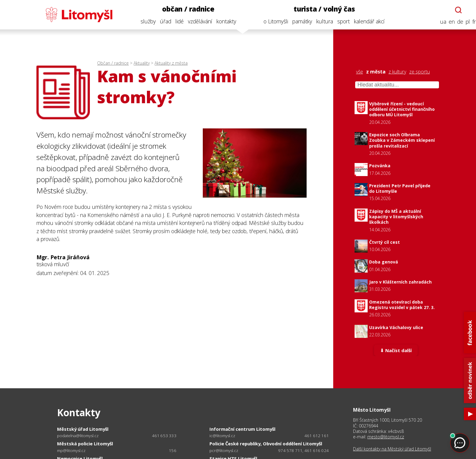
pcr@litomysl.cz (224, 451)
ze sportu (420, 72)
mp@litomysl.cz (71, 451)
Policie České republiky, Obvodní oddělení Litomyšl (266, 444)
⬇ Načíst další (396, 351)
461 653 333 (164, 436)
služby (143, 21)
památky (298, 21)
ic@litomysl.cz (222, 436)
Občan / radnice (113, 63)
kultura (320, 21)
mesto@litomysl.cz (386, 437)
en (447, 22)
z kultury (397, 72)
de (456, 22)
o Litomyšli (271, 21)
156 (173, 450)
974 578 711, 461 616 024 (303, 450)
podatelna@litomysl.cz (78, 436)
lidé (175, 21)
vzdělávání (195, 21)
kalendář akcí (365, 21)
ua (439, 22)
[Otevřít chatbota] (454, 10)
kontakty (221, 21)
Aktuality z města (171, 63)
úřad (161, 21)
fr (469, 22)
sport (339, 21)
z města (376, 72)
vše (360, 72)
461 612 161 (317, 436)
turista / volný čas (320, 9)
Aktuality (142, 63)
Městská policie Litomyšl (85, 444)
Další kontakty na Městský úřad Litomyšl (392, 449)
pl (463, 22)
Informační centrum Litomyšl (242, 429)
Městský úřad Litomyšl (83, 429)
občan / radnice (184, 9)
